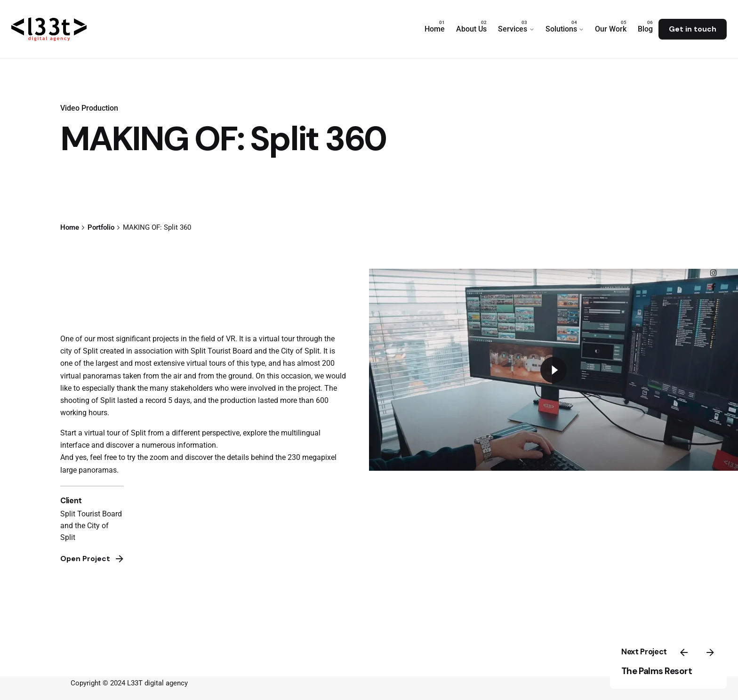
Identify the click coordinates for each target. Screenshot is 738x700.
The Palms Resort (657, 671)
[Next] (710, 652)
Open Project (93, 559)
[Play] (553, 370)
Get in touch (693, 29)
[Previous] (684, 652)
